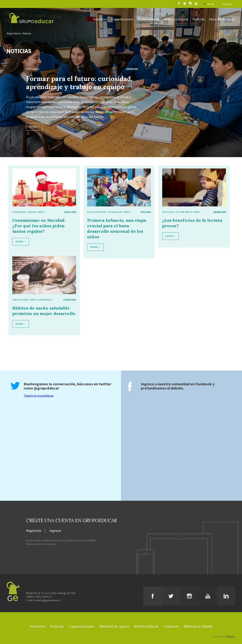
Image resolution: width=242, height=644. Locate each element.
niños (41, 212)
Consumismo (19, 212)
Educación (168, 212)
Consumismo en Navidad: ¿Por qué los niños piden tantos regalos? (39, 226)
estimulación (115, 212)
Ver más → (34, 127)
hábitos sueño (20, 300)
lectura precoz (184, 212)
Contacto (227, 4)
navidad (32, 212)
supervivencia (45, 300)
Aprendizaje (33, 69)
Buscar (211, 4)
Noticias (199, 19)
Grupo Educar (14, 33)
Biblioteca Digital (176, 19)
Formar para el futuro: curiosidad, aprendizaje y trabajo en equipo (79, 83)
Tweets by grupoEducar (39, 396)
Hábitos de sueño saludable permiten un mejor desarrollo (44, 311)
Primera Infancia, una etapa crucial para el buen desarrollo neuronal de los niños (117, 228)
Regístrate (34, 531)
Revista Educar (149, 19)
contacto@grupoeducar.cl (47, 600)
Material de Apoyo (222, 19)
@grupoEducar (47, 388)
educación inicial (97, 212)
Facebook (204, 384)
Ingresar (55, 531)
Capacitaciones (122, 19)
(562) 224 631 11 (44, 597)
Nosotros (100, 19)
